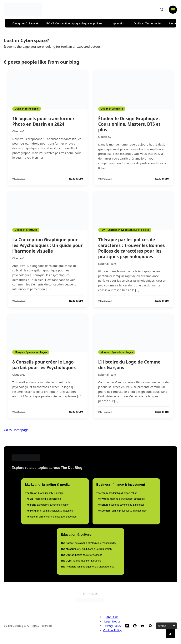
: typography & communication (47, 505)
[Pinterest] (135, 626)
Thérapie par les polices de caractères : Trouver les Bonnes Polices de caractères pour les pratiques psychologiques (132, 248)
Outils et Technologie (147, 23)
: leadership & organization (117, 493)
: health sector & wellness (81, 555)
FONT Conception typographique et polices (74, 23)
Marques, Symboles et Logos (31, 352)
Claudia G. (19, 131)
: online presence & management (122, 511)
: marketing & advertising (43, 499)
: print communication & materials (49, 511)
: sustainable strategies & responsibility (89, 543)
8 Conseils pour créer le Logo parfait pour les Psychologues (44, 365)
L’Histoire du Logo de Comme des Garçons (129, 365)
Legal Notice (112, 621)
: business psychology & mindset (120, 505)
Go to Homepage (16, 430)
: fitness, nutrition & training (81, 561)
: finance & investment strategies (121, 499)
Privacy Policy (112, 626)
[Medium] (143, 626)
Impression (118, 23)
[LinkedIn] (127, 626)
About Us (112, 617)
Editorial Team (107, 264)
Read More (76, 179)
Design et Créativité (25, 23)
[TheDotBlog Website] (150, 626)
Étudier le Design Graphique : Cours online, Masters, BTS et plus (129, 124)
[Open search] (162, 10)
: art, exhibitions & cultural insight (87, 549)
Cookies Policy (112, 630)
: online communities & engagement (51, 517)
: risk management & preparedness (87, 567)
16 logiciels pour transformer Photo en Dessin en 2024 (43, 121)
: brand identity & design (44, 493)
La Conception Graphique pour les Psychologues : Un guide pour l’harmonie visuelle (48, 245)
